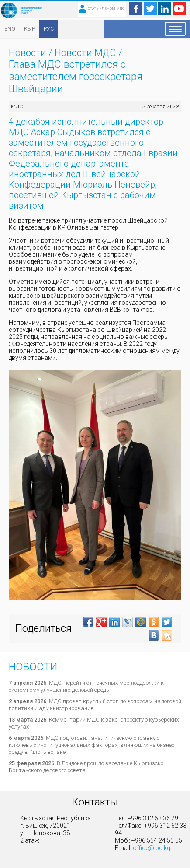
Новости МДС (85, 53)
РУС (49, 29)
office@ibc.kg (152, 848)
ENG (10, 29)
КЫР (29, 29)
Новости (28, 53)
